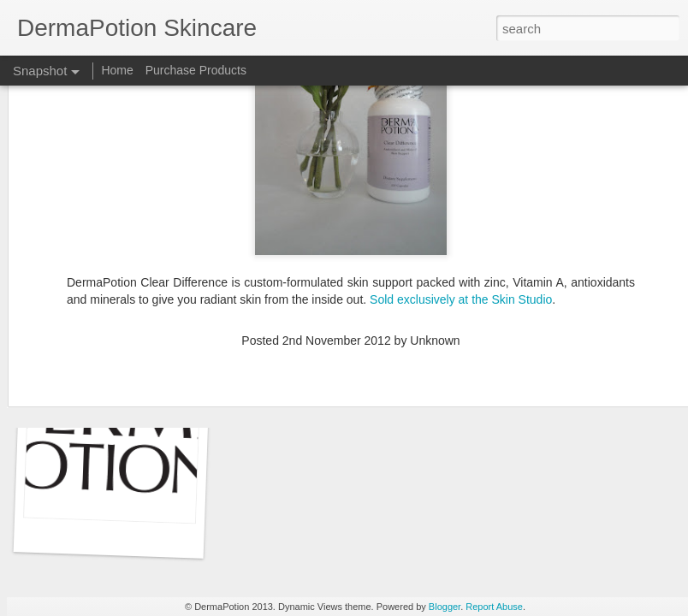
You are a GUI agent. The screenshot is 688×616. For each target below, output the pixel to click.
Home (117, 70)
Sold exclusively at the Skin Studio (461, 205)
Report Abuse (494, 607)
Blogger (445, 607)
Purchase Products (196, 70)
